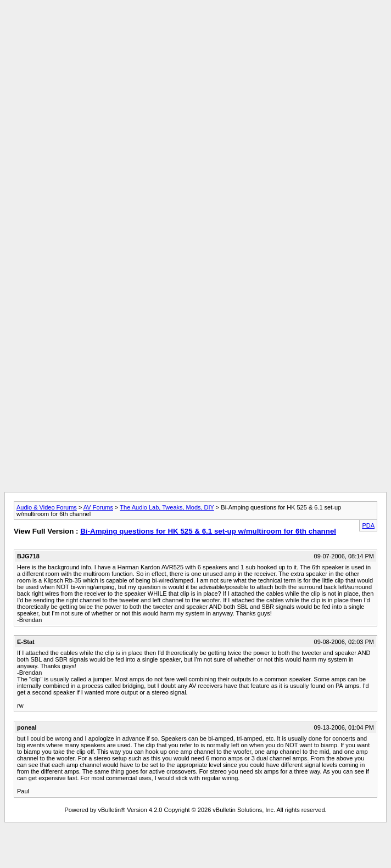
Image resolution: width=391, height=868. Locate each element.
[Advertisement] (195, 81)
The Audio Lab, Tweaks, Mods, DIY (167, 507)
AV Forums (98, 507)
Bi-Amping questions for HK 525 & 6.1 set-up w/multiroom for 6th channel (208, 531)
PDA (368, 525)
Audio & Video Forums (47, 507)
